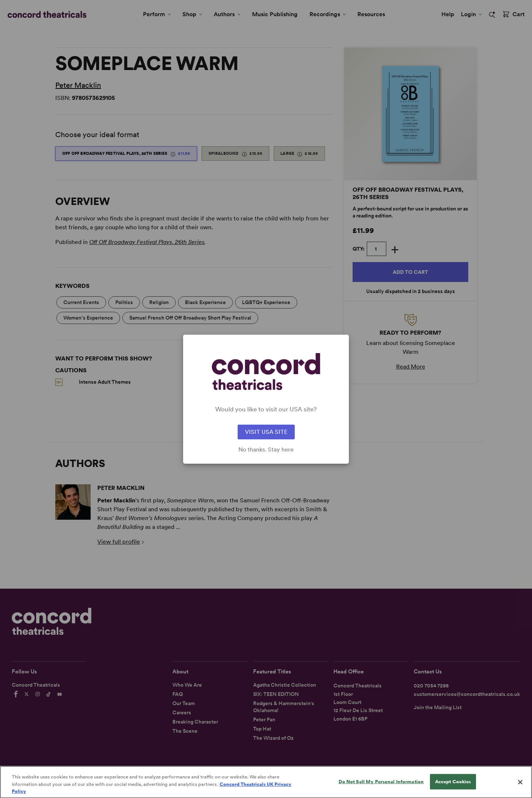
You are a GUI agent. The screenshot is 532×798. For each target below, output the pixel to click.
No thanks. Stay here (266, 450)
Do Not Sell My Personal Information (381, 786)
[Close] (520, 787)
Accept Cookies (453, 786)
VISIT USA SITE (266, 432)
